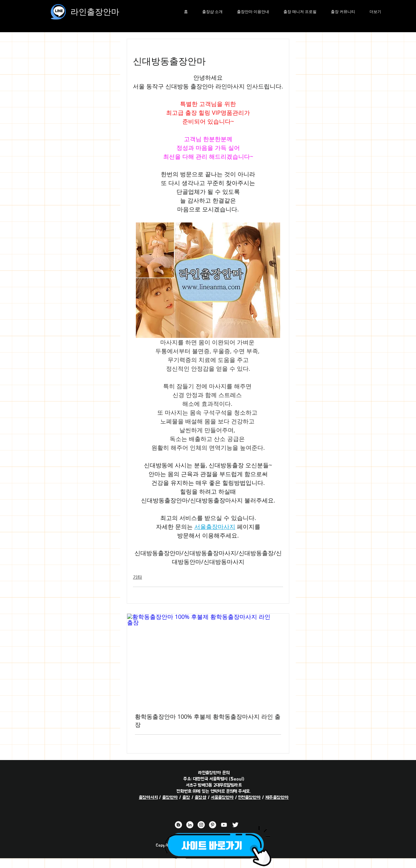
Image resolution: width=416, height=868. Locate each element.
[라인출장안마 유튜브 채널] (224, 825)
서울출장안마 (222, 797)
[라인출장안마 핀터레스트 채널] (213, 825)
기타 (137, 577)
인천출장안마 (249, 797)
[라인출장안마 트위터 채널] (235, 825)
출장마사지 (148, 797)
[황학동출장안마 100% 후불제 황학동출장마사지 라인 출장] (208, 659)
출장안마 (170, 797)
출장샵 (201, 797)
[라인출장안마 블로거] (178, 825)
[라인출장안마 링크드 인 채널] (190, 825)
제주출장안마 (277, 797)
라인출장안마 (95, 12)
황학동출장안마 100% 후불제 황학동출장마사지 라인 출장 (208, 721)
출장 (186, 797)
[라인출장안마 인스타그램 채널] (201, 825)
